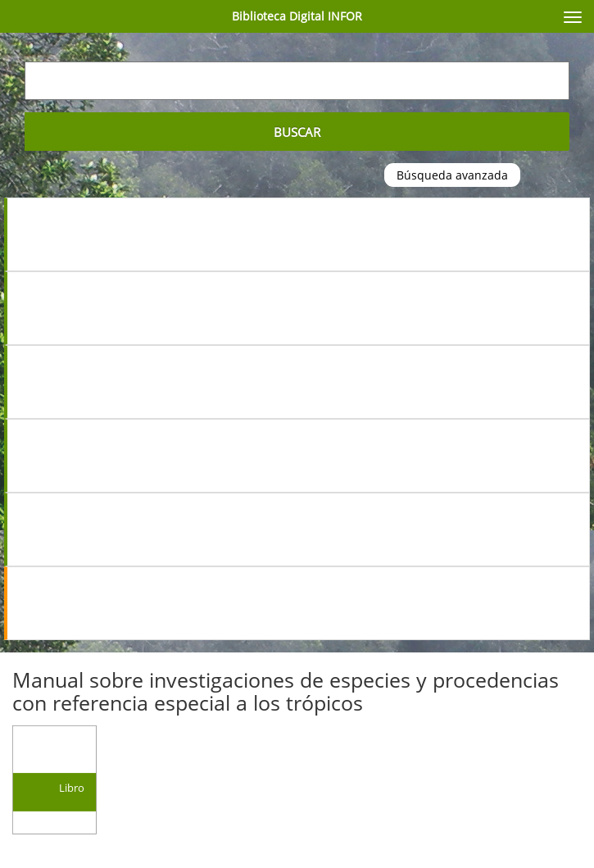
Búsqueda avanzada (452, 175)
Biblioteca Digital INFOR (297, 16)
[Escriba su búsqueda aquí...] (297, 81)
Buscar (297, 132)
